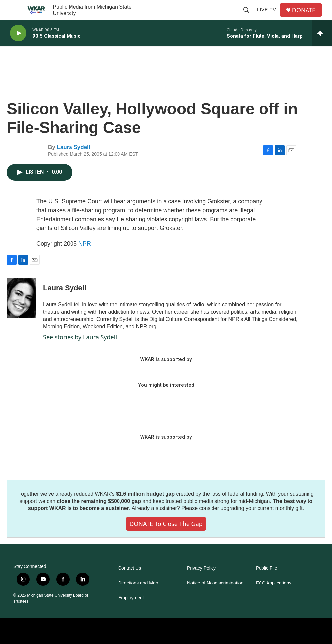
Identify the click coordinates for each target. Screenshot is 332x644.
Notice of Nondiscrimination (215, 583)
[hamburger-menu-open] (16, 10)
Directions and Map (138, 583)
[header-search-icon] (246, 10)
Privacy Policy (201, 568)
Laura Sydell (73, 147)
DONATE (304, 10)
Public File (267, 568)
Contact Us (130, 568)
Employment (131, 598)
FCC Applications (274, 583)
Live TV (267, 10)
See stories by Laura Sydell (80, 337)
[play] (18, 33)
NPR (85, 244)
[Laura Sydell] (22, 298)
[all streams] (322, 33)
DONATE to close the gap (166, 524)
